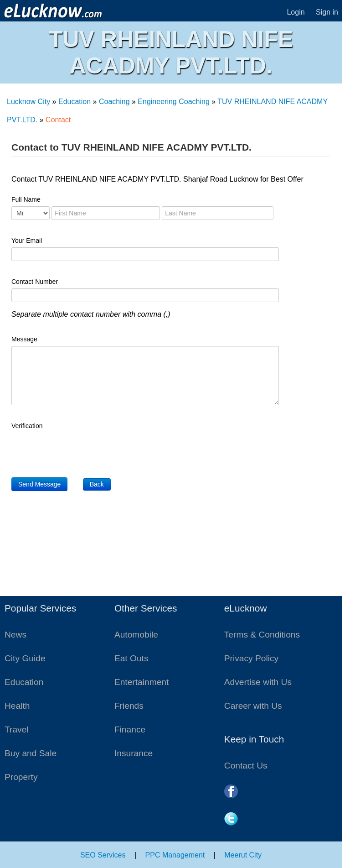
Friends (129, 706)
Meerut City (243, 855)
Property (21, 777)
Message (24, 339)
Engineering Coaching (173, 102)
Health (17, 706)
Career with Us (253, 706)
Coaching (114, 102)
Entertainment (142, 682)
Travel (17, 729)
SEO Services (103, 855)
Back (97, 484)
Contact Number (35, 282)
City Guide (25, 658)
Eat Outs (131, 658)
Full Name (26, 199)
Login (296, 12)
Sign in (327, 12)
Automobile (136, 635)
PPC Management (175, 855)
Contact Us (246, 766)
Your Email (27, 241)
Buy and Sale (31, 753)
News (15, 635)
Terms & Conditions (262, 635)
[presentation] (81, 450)
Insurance (134, 753)
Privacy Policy (251, 658)
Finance (130, 729)
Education (75, 102)
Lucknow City (28, 102)
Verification (27, 426)
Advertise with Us (258, 682)
